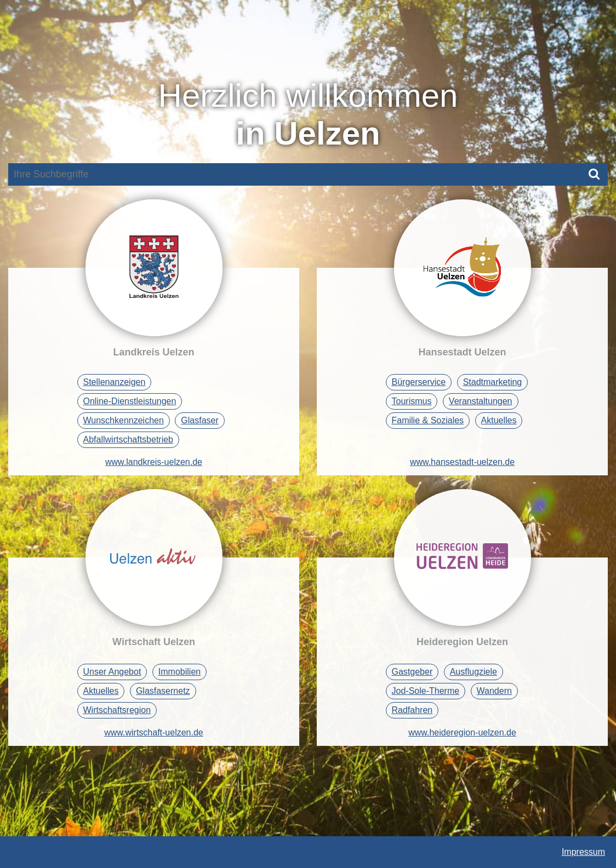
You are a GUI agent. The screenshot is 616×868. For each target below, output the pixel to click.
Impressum (583, 852)
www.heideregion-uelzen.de (462, 732)
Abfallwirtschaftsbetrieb (129, 439)
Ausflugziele (474, 672)
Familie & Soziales (428, 420)
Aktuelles (499, 420)
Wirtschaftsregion (117, 710)
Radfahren (412, 710)
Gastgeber (412, 672)
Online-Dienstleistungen (130, 401)
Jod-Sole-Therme (426, 691)
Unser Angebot (112, 672)
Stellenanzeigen (115, 382)
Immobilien (179, 672)
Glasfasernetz (163, 691)
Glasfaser (199, 420)
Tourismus (412, 401)
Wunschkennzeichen (124, 420)
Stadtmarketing (493, 382)
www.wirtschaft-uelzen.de (154, 732)
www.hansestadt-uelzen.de (462, 462)
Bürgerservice (419, 382)
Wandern (494, 691)
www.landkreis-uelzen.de (154, 462)
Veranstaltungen (481, 401)
